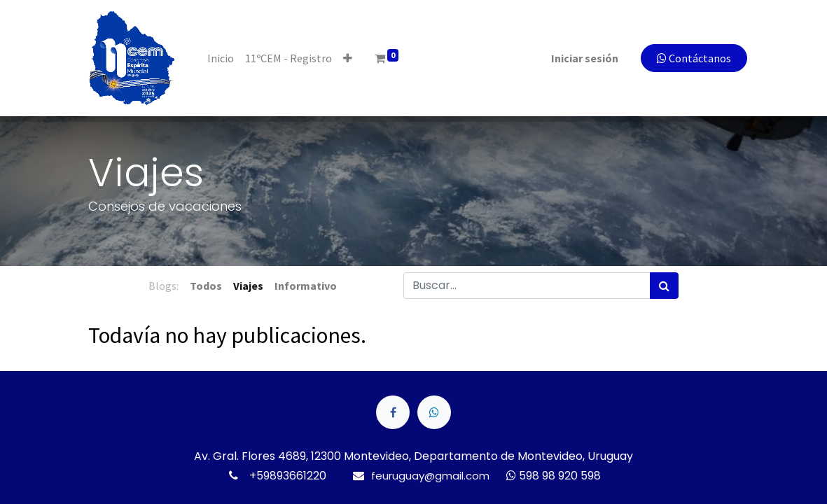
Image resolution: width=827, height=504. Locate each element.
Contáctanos (686, 58)
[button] (356, 58)
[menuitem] (229, 58)
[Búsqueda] (664, 286)
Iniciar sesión (577, 58)
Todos (206, 286)
